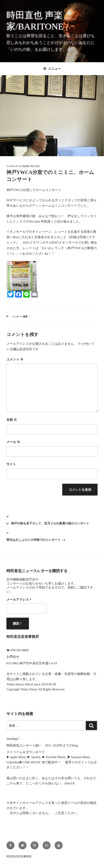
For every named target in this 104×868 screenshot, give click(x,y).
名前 (12, 420)
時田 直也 (35, 166)
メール (13, 442)
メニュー (52, 69)
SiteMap (12, 739)
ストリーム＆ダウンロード (26, 752)
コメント (15, 359)
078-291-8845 (20, 650)
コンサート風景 (20, 317)
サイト (11, 464)
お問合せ (13, 657)
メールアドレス (19, 599)
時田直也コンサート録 (22, 745)
